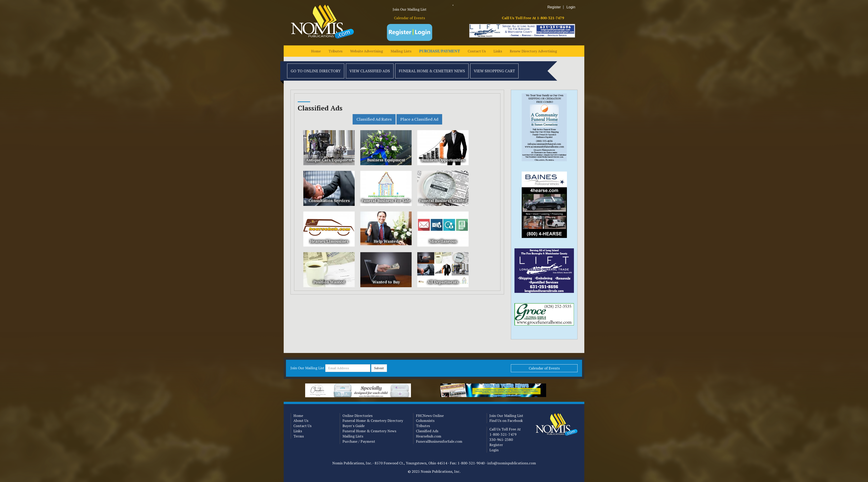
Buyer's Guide (354, 426)
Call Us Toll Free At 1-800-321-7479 (533, 18)
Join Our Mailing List (410, 9)
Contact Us (477, 51)
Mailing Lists (401, 51)
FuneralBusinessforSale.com (439, 441)
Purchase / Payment (359, 441)
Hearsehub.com (429, 436)
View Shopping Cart (494, 71)
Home (316, 51)
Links (498, 51)
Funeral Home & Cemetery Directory (373, 421)
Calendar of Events (409, 18)
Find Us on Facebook (506, 421)
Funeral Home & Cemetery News (432, 71)
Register (554, 7)
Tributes (335, 51)
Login (571, 7)
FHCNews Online (430, 416)
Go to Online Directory (316, 71)
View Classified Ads (370, 71)
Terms (299, 436)
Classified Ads (427, 431)
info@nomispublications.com (512, 463)
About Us (301, 421)
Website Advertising (367, 51)
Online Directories (357, 416)
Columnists (425, 421)
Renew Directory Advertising (533, 51)
